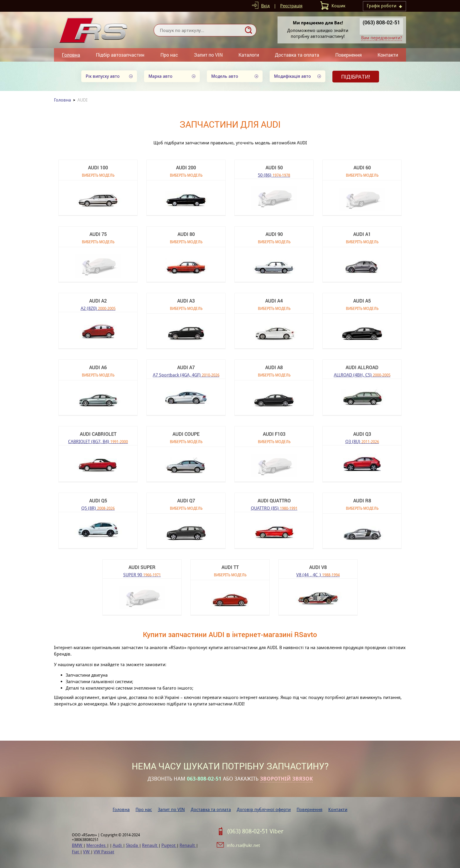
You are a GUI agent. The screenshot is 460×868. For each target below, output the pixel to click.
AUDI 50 (274, 167)
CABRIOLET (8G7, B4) (98, 441)
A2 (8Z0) (98, 308)
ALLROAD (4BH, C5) (362, 375)
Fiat (76, 852)
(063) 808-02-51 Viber (255, 831)
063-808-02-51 (204, 779)
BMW (78, 845)
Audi (118, 845)
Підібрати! (356, 77)
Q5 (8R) (98, 508)
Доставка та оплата (297, 55)
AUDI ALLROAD (362, 367)
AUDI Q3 (362, 434)
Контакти (388, 55)
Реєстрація (291, 6)
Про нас (169, 55)
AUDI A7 (186, 367)
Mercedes (97, 845)
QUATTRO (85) (274, 508)
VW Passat (104, 852)
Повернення (349, 55)
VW (87, 852)
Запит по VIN (208, 55)
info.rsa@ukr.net (243, 845)
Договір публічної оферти (264, 809)
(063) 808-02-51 (381, 22)
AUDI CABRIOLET (98, 434)
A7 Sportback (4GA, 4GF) (186, 375)
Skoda (132, 845)
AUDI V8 (318, 567)
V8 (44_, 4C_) (318, 574)
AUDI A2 (98, 301)
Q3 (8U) (362, 441)
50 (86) (274, 175)
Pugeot (169, 845)
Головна (71, 55)
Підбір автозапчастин (120, 55)
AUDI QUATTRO (274, 500)
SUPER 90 (142, 574)
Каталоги (249, 55)
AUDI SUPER (142, 567)
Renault (150, 845)
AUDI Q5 (98, 500)
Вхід (265, 6)
